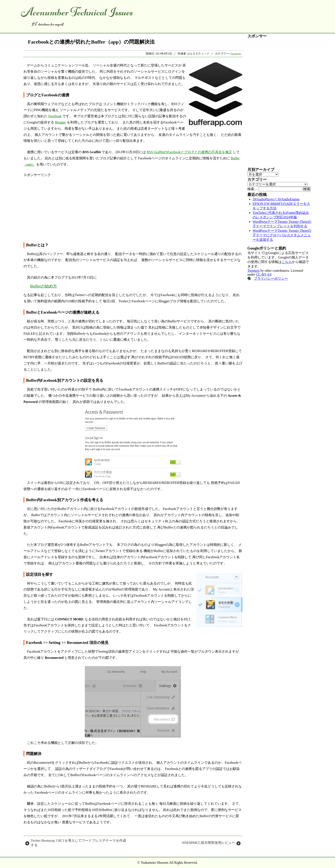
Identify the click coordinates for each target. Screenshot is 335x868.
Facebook (236, 54)
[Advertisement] (133, 207)
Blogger (60, 122)
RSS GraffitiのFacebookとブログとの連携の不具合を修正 (189, 152)
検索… (253, 189)
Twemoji (253, 271)
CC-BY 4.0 (264, 274)
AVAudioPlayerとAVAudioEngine (276, 199)
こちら (287, 262)
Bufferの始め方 (44, 286)
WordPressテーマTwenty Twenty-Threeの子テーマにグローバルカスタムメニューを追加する (282, 235)
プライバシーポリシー (271, 278)
